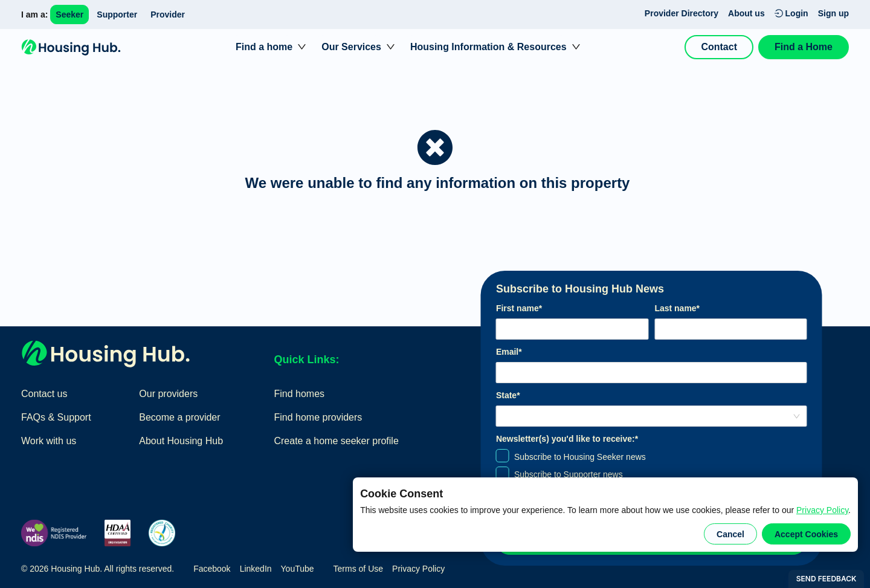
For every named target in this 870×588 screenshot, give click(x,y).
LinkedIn (256, 569)
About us (746, 13)
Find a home (264, 47)
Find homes (299, 394)
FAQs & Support (56, 417)
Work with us (49, 441)
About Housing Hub (181, 441)
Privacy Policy (822, 510)
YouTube (298, 569)
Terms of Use (358, 569)
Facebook (212, 569)
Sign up (833, 13)
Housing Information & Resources (488, 47)
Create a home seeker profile (336, 441)
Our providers (168, 394)
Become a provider (179, 417)
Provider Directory (681, 13)
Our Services (351, 47)
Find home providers (318, 417)
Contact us (44, 394)
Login (791, 13)
